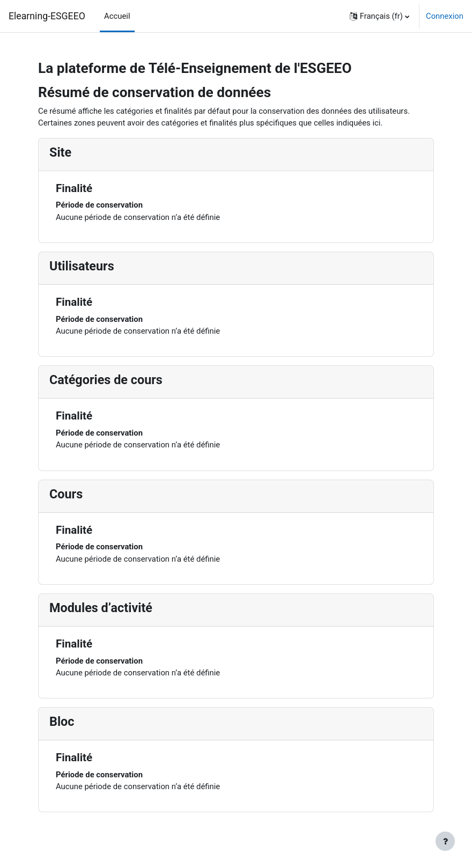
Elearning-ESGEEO (47, 16)
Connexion (445, 16)
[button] (379, 16)
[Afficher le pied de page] (445, 841)
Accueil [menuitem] (117, 16)
